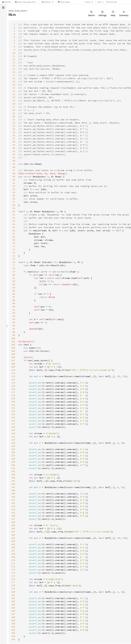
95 (14, 322)
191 (13, 627)
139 (13, 462)
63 (14, 221)
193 (13, 633)
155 (13, 513)
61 (14, 215)
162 (13, 535)
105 (13, 354)
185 (13, 608)
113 (13, 379)
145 (13, 481)
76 (14, 262)
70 (14, 243)
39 (14, 145)
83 (14, 284)
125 (13, 417)
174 (13, 573)
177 (13, 582)
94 (14, 319)
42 (14, 154)
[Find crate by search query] (120, 2)
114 (13, 383)
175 (13, 576)
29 (14, 113)
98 (14, 332)
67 (14, 234)
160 (13, 528)
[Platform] (48, 2)
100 (13, 338)
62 (14, 218)
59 (14, 208)
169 (13, 557)
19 (14, 81)
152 (13, 503)
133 (13, 443)
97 (14, 329)
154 (13, 509)
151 (13, 500)
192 (13, 630)
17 (14, 75)
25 (14, 101)
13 (14, 62)
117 (13, 392)
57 (14, 202)
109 (13, 367)
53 (14, 189)
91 (14, 310)
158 (13, 522)
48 (14, 173)
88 (14, 300)
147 (13, 487)
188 (13, 617)
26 (14, 104)
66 (14, 230)
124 (13, 414)
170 (13, 560)
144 (13, 478)
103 (13, 348)
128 (13, 427)
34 (14, 129)
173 (13, 570)
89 (14, 303)
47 (14, 170)
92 (14, 313)
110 (13, 370)
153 (13, 506)
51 (14, 183)
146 (13, 484)
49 (14, 177)
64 (14, 224)
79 (14, 272)
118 (13, 395)
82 (14, 281)
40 (14, 148)
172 (13, 566)
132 (13, 440)
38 (14, 142)
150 (13, 497)
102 (13, 345)
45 (14, 164)
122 (13, 408)
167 (13, 551)
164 (13, 541)
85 (14, 291)
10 (14, 53)
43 (14, 158)
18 (14, 78)
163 (13, 538)
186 (13, 611)
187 (13, 614)
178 (13, 585)
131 (13, 437)
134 (13, 446)
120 (13, 402)
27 (14, 107)
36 (14, 135)
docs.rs (88, 2)
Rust (99, 2)
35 (14, 132)
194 (13, 636)
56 (14, 199)
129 (13, 430)
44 (14, 161)
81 (14, 278)
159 (13, 525)
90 (14, 307)
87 (14, 297)
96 (14, 326)
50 (14, 180)
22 (14, 91)
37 (14, 139)
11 (14, 56)
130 (13, 433)
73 (14, 253)
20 (14, 85)
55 (14, 196)
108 (13, 364)
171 (13, 563)
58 (14, 205)
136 (13, 452)
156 (13, 516)
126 (13, 421)
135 (13, 449)
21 (14, 88)
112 (13, 376)
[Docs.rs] (6, 2)
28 (14, 110)
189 (13, 620)
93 (14, 316)
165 (13, 544)
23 (14, 94)
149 (13, 494)
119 (13, 398)
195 (13, 639)
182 (13, 598)
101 (13, 341)
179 (13, 589)
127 (13, 424)
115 (13, 386)
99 (14, 335)
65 (14, 227)
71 (14, 246)
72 (14, 249)
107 (13, 360)
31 (14, 120)
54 (14, 192)
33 (14, 126)
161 (13, 532)
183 (13, 601)
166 (13, 547)
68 (14, 237)
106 (13, 357)
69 (14, 240)
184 (13, 605)
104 (13, 351)
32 (14, 123)
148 (13, 490)
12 (14, 59)
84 (14, 288)
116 (13, 389)
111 (13, 373)
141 (13, 468)
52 (14, 186)
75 (14, 259)
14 (14, 66)
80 (14, 275)
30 (14, 116)
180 (13, 592)
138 (13, 459)
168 (13, 554)
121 (13, 405)
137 (13, 456)
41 (14, 151)
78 (14, 269)
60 (14, 211)
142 (13, 471)
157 (13, 519)
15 (14, 69)
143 (13, 475)
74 (14, 256)
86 (14, 294)
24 (14, 97)
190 (13, 624)
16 (14, 72)
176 (13, 579)
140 (13, 465)
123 (13, 411)
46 (14, 167)
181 (13, 595)
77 (14, 265)
